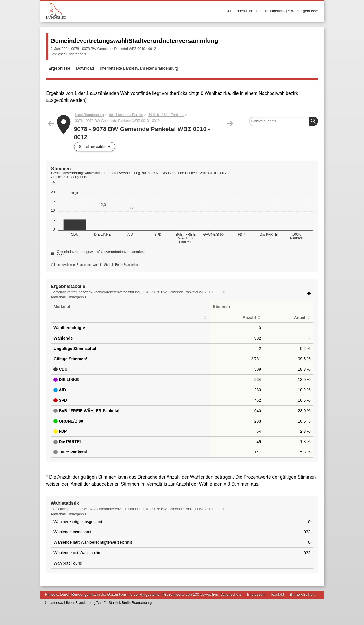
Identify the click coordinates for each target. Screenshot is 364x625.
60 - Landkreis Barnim (126, 115)
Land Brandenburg (89, 115)
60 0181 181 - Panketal (166, 115)
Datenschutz (231, 594)
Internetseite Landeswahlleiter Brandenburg (139, 68)
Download (85, 68)
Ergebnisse (59, 68)
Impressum (256, 594)
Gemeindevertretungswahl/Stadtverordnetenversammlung (134, 41)
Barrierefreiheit (302, 594)
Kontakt (278, 594)
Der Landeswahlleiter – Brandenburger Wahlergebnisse (272, 11)
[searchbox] (283, 121)
